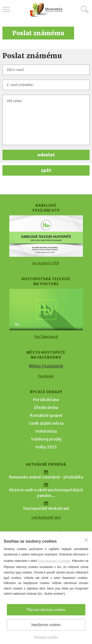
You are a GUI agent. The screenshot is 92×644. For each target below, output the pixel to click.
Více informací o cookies (54, 561)
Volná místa (46, 431)
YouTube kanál (46, 337)
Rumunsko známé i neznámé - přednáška (46, 477)
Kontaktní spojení (46, 415)
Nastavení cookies (46, 637)
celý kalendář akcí (46, 517)
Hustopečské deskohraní (46, 508)
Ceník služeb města (46, 423)
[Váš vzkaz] (46, 120)
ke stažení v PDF (46, 263)
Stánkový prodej (46, 439)
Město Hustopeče (46, 366)
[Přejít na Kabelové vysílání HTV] (46, 236)
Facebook (46, 376)
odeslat (46, 155)
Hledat (85, 9)
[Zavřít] (86, 540)
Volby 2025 (46, 447)
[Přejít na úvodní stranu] (46, 10)
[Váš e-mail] (46, 70)
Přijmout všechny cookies (46, 610)
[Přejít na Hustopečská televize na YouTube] (46, 310)
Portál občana (46, 400)
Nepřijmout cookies (46, 625)
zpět (46, 170)
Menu (6, 9)
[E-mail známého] (46, 85)
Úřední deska (46, 407)
